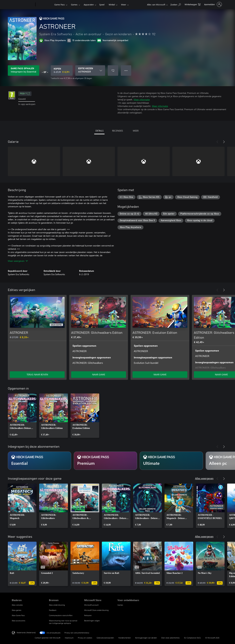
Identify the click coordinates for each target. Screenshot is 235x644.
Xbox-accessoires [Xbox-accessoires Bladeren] (19, 621)
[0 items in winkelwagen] (193, 4)
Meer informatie (142, 99)
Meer (124, 4)
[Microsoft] (23, 5)
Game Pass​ (60, 4)
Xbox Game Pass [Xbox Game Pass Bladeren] (18, 615)
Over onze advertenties (170, 638)
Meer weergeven (18, 261)
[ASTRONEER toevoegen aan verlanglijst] (113, 71)
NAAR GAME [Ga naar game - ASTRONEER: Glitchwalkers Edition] (99, 374)
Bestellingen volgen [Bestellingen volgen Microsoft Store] (92, 621)
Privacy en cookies (85, 638)
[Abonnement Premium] (105, 461)
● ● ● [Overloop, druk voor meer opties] (126, 70)
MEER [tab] (136, 131)
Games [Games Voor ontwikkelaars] (120, 605)
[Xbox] (44, 5)
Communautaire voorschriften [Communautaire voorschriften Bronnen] (61, 615)
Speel (102, 4)
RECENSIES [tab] (117, 131)
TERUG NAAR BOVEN (37, 374)
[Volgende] (224, 142)
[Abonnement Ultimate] (171, 461)
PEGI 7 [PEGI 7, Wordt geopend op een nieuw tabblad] (25, 94)
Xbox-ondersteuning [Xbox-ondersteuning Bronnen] (57, 605)
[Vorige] (217, 142)
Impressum (69, 638)
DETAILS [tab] (99, 131)
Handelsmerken (125, 638)
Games (74, 4)
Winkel (112, 4)
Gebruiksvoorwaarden (105, 638)
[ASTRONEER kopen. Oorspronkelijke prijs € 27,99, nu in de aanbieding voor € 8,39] (62, 71)
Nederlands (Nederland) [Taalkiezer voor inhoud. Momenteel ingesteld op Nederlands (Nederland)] (26, 632)
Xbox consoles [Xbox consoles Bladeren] (17, 605)
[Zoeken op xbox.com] (176, 4)
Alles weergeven (204, 478)
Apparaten (89, 4)
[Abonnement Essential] (39, 461)
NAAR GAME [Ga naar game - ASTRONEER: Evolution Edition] (160, 374)
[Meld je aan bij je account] (213, 4)
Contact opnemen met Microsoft (48, 638)
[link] (22, 416)
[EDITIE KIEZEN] (90, 71)
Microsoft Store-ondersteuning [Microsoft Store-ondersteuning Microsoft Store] (96, 610)
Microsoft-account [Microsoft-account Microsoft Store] (91, 605)
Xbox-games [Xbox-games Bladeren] (17, 610)
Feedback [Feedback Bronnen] (53, 610)
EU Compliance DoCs (192, 638)
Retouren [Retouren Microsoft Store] (88, 615)
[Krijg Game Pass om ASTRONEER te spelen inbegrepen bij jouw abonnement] (23, 71)
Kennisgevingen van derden (146, 638)
